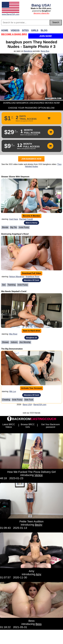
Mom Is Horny (31, 223)
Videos (15, 30)
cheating (6, 400)
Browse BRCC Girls (28, 426)
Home (5, 30)
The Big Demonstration (12, 349)
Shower (5, 342)
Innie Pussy (24, 227)
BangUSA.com (40, 405)
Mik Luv (13, 391)
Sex (4, 285)
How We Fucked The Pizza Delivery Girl (31, 472)
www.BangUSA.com (11, 14)
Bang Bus (45, 51)
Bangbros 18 (31, 338)
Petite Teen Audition (32, 521)
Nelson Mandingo (17, 277)
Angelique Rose (32, 277)
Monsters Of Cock (31, 280)
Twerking (12, 285)
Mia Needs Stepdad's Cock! (14, 291)
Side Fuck (29, 400)
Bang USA (27, 405)
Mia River (13, 334)
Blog (44, 30)
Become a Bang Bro (41, 13)
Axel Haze (14, 219)
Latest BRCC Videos (9, 426)
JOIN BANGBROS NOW (31, 159)
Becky (39, 525)
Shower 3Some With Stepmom (15, 177)
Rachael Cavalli (26, 219)
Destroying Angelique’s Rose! (15, 234)
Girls (35, 30)
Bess (32, 621)
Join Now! (46, 36)
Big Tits (14, 227)
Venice (39, 475)
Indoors (14, 342)
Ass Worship (25, 342)
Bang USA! (41, 5)
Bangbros (28, 51)
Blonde (5, 227)
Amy (31, 571)
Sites (25, 30)
